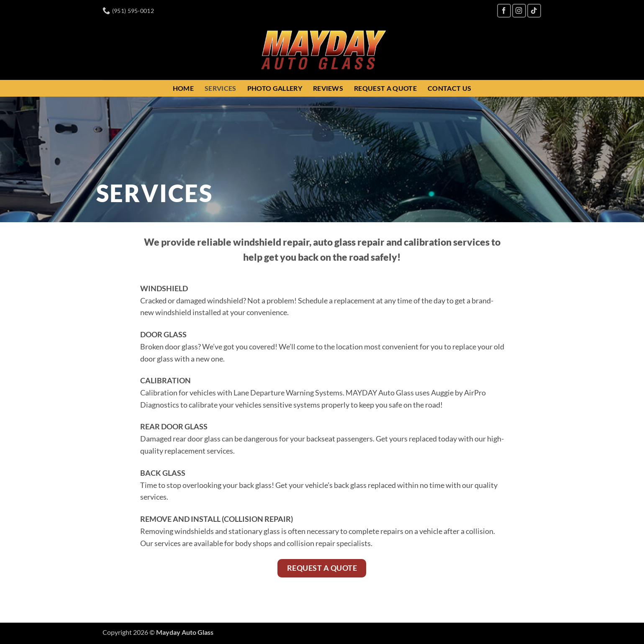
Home (183, 88)
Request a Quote (385, 88)
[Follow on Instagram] (519, 11)
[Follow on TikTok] (534, 11)
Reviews (328, 88)
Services (221, 88)
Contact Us (449, 88)
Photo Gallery (275, 88)
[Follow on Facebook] (504, 11)
